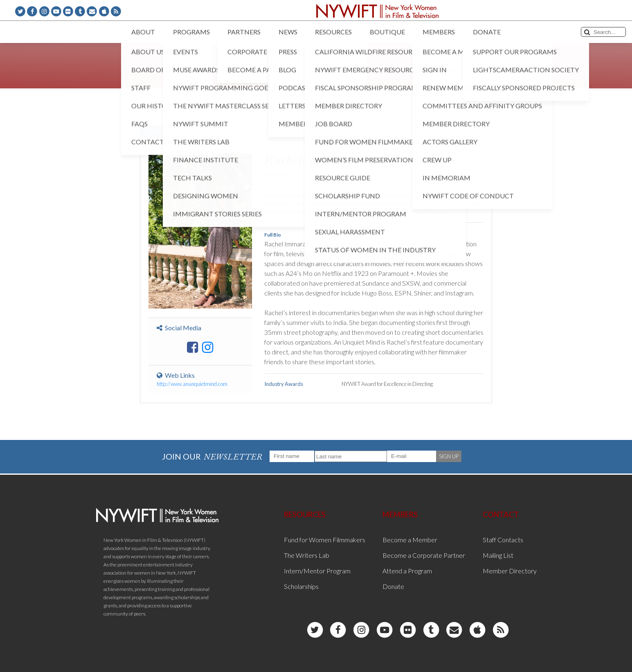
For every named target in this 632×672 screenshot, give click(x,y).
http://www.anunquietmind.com (192, 384)
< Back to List (161, 132)
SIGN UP (449, 456)
